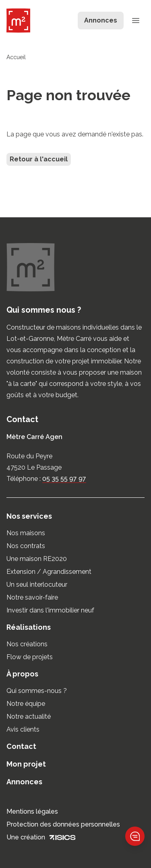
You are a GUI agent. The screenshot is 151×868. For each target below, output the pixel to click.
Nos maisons (26, 533)
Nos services (29, 516)
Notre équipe (26, 704)
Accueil (16, 57)
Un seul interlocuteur (37, 585)
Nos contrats (26, 546)
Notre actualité (29, 716)
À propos (22, 674)
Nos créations (27, 644)
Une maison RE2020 (37, 559)
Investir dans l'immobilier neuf (50, 610)
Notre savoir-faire (32, 597)
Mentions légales (32, 811)
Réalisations (29, 627)
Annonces (24, 782)
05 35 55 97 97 (64, 479)
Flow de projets (30, 657)
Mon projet (26, 764)
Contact (21, 746)
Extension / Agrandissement (49, 572)
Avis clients (23, 729)
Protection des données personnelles (63, 824)
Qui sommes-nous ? (37, 691)
